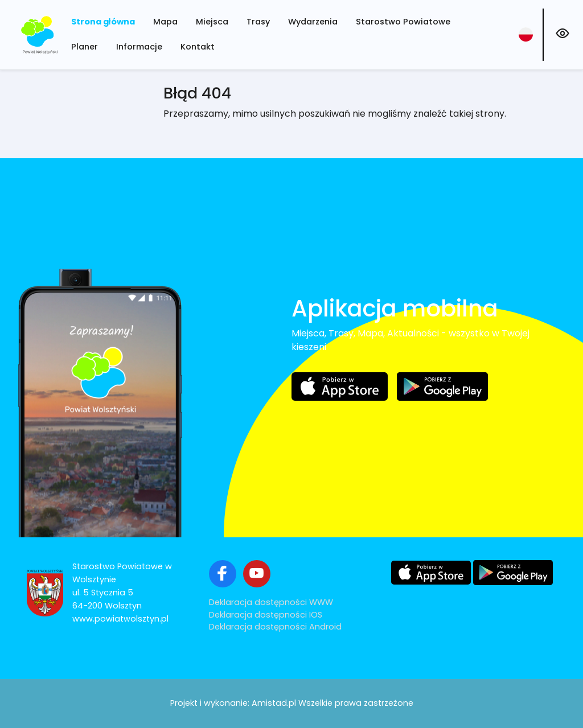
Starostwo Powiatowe (403, 22)
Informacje (139, 47)
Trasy (258, 22)
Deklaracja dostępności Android (275, 627)
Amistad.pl (274, 703)
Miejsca (212, 22)
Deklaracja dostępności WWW (271, 602)
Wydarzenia (313, 22)
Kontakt (198, 47)
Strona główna (103, 22)
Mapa (165, 22)
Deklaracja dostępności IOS (266, 615)
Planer (85, 47)
